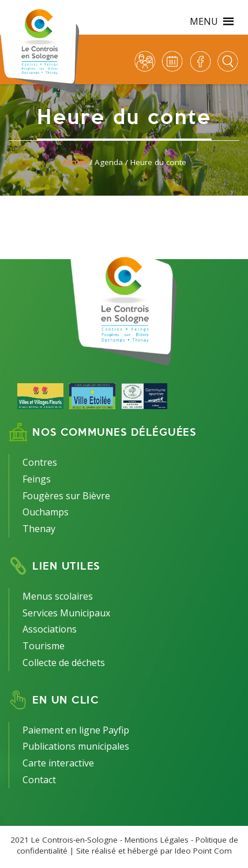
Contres (40, 462)
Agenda (109, 162)
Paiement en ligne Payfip (76, 730)
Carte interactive (58, 763)
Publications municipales (76, 746)
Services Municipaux (66, 613)
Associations (50, 629)
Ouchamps (46, 512)
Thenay (39, 529)
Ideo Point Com (203, 851)
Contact (39, 780)
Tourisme (44, 646)
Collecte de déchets (64, 663)
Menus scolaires (58, 596)
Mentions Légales (157, 840)
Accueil (75, 162)
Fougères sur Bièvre (66, 496)
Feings (37, 479)
